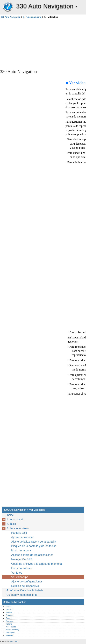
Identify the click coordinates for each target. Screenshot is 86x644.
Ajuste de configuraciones (27, 582)
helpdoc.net (13, 641)
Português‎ (10, 633)
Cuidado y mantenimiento (22, 595)
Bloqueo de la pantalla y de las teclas (34, 546)
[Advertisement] (30, 43)
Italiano (9, 624)
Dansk (9, 606)
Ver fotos (17, 573)
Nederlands (11, 627)
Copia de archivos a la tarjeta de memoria (37, 564)
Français (10, 621)
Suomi (9, 618)
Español (9, 615)
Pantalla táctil (19, 533)
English (9, 612)
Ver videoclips (20, 577)
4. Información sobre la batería (25, 590)
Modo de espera (21, 550)
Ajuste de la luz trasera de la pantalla (34, 542)
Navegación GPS (22, 559)
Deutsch (9, 609)
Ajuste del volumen (23, 537)
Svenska (10, 635)
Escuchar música (22, 568)
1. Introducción (15, 519)
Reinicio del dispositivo (25, 586)
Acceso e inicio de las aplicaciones (32, 555)
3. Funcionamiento (32, 17)
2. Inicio (11, 524)
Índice (10, 515)
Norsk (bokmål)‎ (12, 630)
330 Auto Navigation (8, 7)
